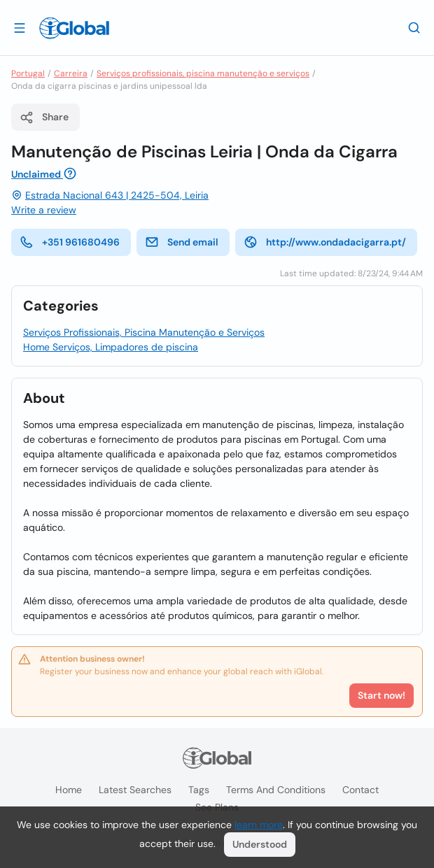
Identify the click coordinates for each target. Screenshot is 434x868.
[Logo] (74, 28)
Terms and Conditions (276, 790)
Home (69, 790)
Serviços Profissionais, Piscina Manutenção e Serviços (144, 332)
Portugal (28, 73)
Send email (182, 242)
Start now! (381, 695)
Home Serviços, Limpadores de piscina (111, 347)
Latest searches (135, 790)
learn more (259, 825)
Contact (360, 790)
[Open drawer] (20, 27)
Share (44, 118)
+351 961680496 (70, 242)
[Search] (414, 27)
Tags (199, 790)
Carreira (71, 73)
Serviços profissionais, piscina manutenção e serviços (203, 73)
